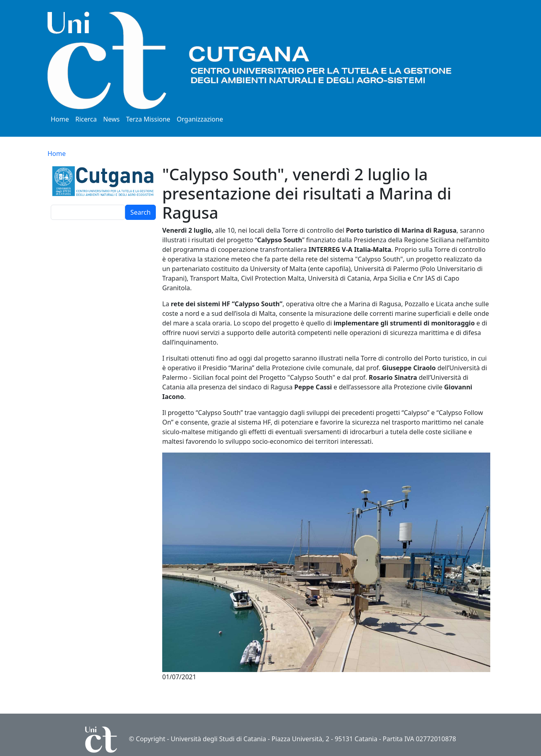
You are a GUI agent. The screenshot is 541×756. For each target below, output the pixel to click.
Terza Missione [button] (148, 119)
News (111, 119)
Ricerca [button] (86, 119)
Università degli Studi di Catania (218, 739)
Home (60, 119)
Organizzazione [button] (200, 119)
